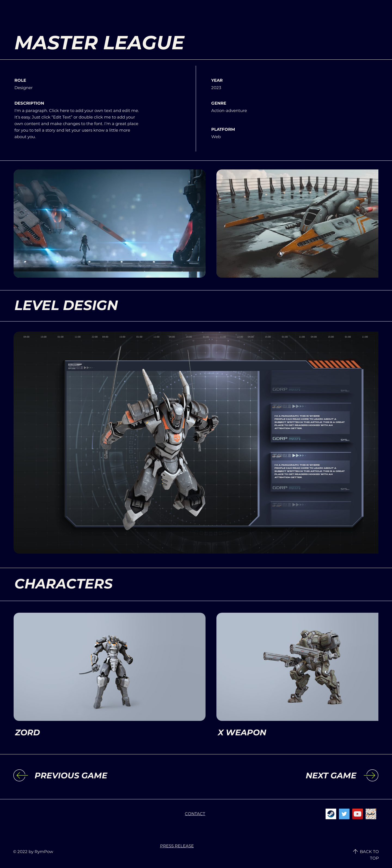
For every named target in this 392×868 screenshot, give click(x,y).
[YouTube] (358, 814)
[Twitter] (344, 814)
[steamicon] (331, 814)
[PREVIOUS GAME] (79, 776)
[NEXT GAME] (312, 776)
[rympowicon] (371, 814)
